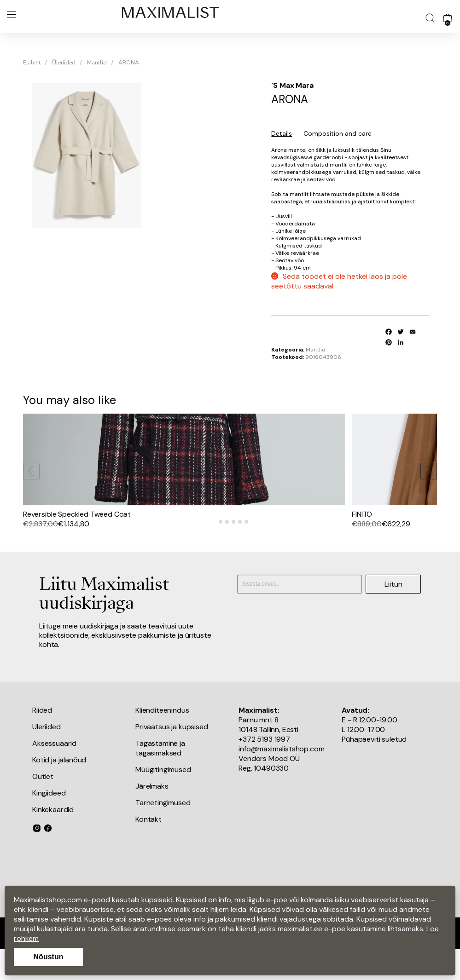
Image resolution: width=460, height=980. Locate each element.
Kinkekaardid (53, 837)
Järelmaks (152, 814)
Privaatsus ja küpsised (172, 754)
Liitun (393, 611)
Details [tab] (282, 133)
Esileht (32, 63)
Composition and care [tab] (338, 133)
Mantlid (97, 63)
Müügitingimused (163, 797)
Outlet (43, 804)
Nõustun (49, 957)
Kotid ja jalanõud (59, 787)
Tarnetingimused (163, 830)
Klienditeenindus (162, 738)
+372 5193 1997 (264, 767)
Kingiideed (49, 821)
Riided (42, 738)
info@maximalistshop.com (281, 776)
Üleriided (64, 63)
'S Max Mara (292, 85)
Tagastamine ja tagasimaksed (160, 776)
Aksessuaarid (54, 771)
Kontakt (148, 847)
